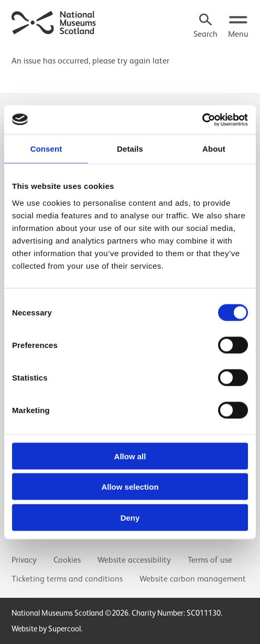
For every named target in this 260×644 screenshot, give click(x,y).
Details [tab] (130, 149)
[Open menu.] (238, 27)
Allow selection (130, 487)
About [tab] (214, 149)
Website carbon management (193, 579)
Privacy (24, 560)
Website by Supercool (46, 629)
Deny (130, 517)
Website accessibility (134, 560)
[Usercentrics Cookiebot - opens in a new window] (202, 120)
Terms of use (210, 560)
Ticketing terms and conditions (67, 579)
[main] (130, 56)
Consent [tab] (46, 149)
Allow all (130, 456)
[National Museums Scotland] (54, 22)
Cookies (67, 560)
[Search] (205, 27)
